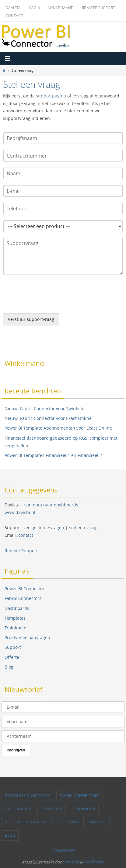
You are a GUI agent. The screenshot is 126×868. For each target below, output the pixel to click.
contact (26, 535)
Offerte (12, 657)
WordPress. (94, 862)
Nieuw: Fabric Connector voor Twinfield (45, 408)
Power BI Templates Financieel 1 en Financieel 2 (53, 455)
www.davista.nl (20, 512)
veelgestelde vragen (44, 528)
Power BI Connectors (26, 589)
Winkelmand (61, 8)
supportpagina (51, 96)
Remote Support (99, 8)
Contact (14, 15)
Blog (9, 667)
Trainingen (16, 628)
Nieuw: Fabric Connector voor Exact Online (48, 418)
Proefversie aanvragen (27, 637)
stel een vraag (83, 528)
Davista (13, 8)
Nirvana (72, 862)
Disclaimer (63, 850)
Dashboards (17, 608)
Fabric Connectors (23, 598)
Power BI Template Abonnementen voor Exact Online (58, 428)
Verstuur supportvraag (31, 319)
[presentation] (49, 303)
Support (13, 647)
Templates (15, 618)
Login (35, 8)
